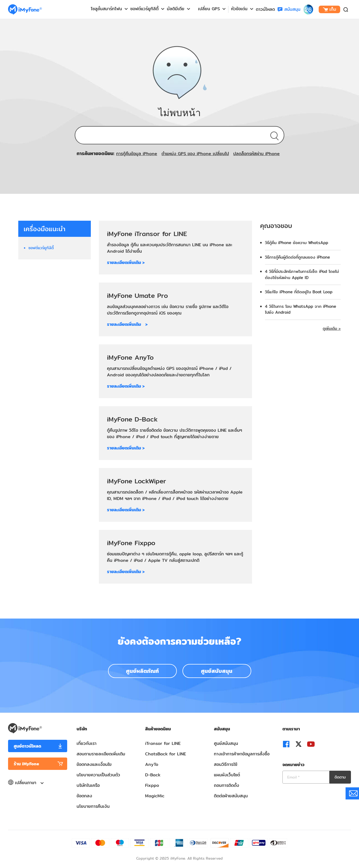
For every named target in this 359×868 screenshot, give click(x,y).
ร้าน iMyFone (26, 764)
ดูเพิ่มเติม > (332, 328)
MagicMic (155, 796)
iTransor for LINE (163, 743)
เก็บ (330, 9)
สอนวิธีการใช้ (226, 764)
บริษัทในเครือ (88, 785)
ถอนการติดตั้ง (227, 785)
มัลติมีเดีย (176, 9)
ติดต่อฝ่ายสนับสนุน (231, 796)
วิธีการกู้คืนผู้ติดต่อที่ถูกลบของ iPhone (297, 257)
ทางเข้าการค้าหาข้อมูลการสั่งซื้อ (242, 754)
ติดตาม (340, 777)
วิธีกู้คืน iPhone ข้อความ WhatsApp (297, 243)
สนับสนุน (289, 9)
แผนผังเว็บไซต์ (227, 775)
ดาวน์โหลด (265, 9)
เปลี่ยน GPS (209, 9)
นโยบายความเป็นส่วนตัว (98, 775)
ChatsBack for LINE (166, 754)
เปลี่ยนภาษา (26, 783)
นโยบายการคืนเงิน (93, 806)
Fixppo (152, 785)
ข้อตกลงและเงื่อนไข (94, 764)
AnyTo (152, 764)
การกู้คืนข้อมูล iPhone (137, 154)
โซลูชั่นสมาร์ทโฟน (106, 9)
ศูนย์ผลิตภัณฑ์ (142, 671)
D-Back (153, 775)
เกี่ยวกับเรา (87, 743)
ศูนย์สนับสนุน (217, 671)
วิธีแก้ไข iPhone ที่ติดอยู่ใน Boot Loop (299, 292)
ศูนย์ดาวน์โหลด (27, 746)
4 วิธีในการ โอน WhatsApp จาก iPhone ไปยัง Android (301, 309)
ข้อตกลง (84, 796)
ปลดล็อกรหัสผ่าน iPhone (256, 154)
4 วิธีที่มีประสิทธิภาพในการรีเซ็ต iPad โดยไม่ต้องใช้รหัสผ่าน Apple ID (302, 274)
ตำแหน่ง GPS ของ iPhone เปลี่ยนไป (195, 154)
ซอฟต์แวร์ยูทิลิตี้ (144, 9)
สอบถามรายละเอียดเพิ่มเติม (101, 754)
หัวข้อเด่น (239, 9)
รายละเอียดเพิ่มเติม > (126, 262)
